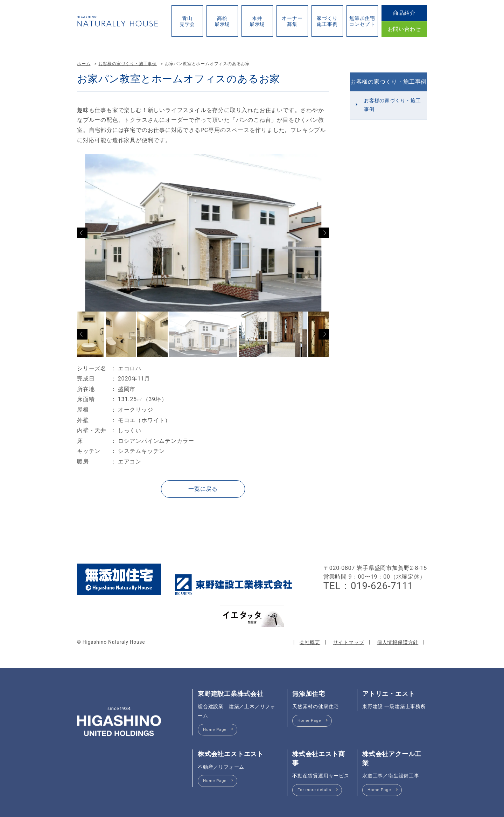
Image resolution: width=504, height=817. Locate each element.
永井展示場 (257, 21)
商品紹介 (404, 13)
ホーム (84, 64)
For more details (314, 790)
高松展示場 (222, 21)
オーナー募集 (292, 21)
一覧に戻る (203, 489)
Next (324, 233)
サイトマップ (349, 642)
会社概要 (310, 642)
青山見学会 (187, 21)
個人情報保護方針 (398, 642)
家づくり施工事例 (327, 21)
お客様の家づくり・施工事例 (127, 64)
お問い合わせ (404, 29)
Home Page (215, 729)
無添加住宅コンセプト (362, 21)
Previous (82, 233)
